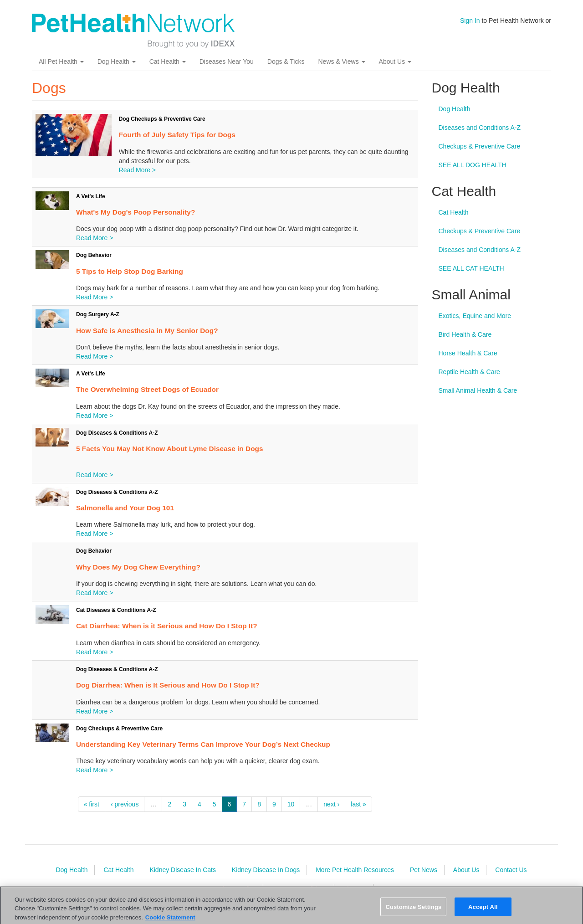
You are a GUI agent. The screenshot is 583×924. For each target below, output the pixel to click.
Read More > (137, 170)
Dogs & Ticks (286, 62)
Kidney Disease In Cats (183, 870)
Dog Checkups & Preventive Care (162, 119)
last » (358, 804)
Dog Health (117, 62)
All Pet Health (61, 62)
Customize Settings (413, 913)
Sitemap (355, 888)
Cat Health (168, 62)
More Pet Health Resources (355, 870)
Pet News (424, 870)
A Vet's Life (91, 196)
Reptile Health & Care (469, 372)
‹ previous (125, 804)
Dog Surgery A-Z (98, 314)
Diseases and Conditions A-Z (480, 128)
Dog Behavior (94, 255)
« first (92, 804)
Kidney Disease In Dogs (266, 870)
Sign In (470, 21)
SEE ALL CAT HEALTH (471, 268)
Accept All (483, 913)
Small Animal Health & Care (478, 390)
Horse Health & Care (468, 353)
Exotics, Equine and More (475, 316)
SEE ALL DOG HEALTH (473, 165)
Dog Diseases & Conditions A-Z (117, 433)
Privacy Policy (236, 888)
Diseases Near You (227, 62)
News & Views (341, 62)
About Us (395, 62)
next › (331, 804)
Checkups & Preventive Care (480, 146)
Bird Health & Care (465, 334)
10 (291, 804)
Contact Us (511, 870)
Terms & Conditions (299, 888)
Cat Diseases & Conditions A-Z (116, 610)
